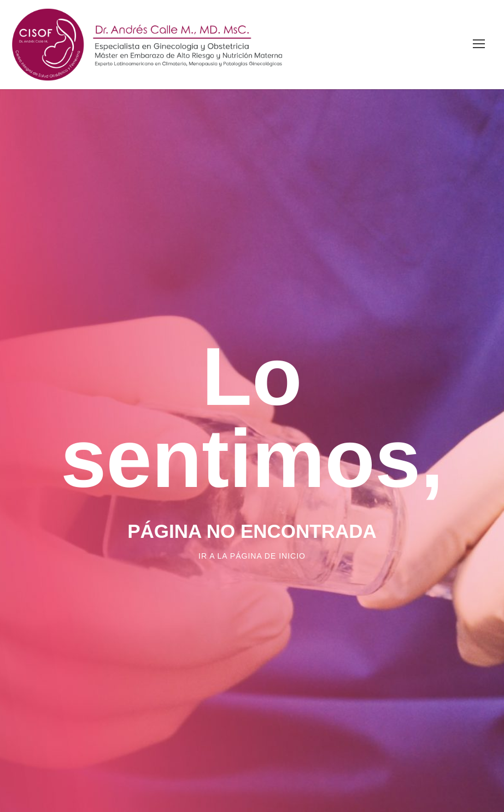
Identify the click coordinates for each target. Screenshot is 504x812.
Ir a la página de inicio (252, 556)
